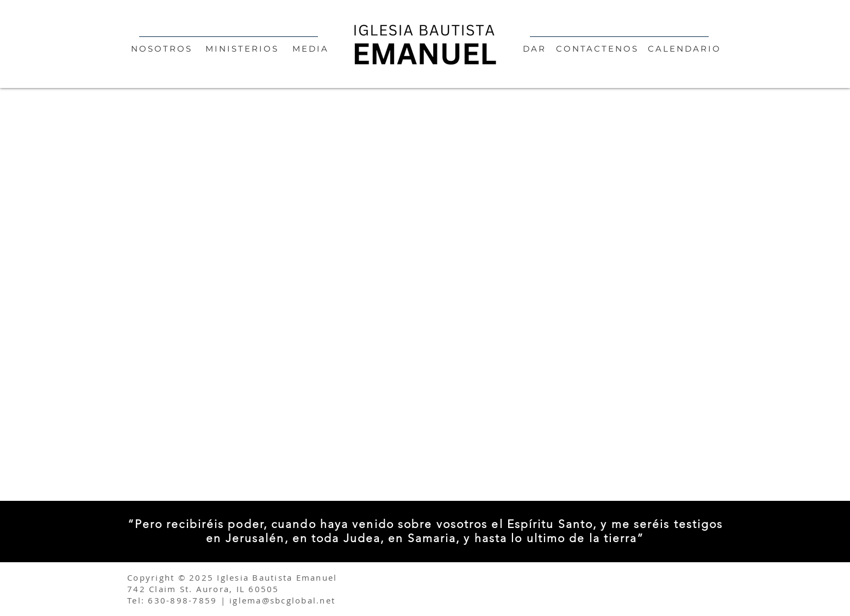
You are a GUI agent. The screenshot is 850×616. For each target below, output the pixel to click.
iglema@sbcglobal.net (282, 600)
